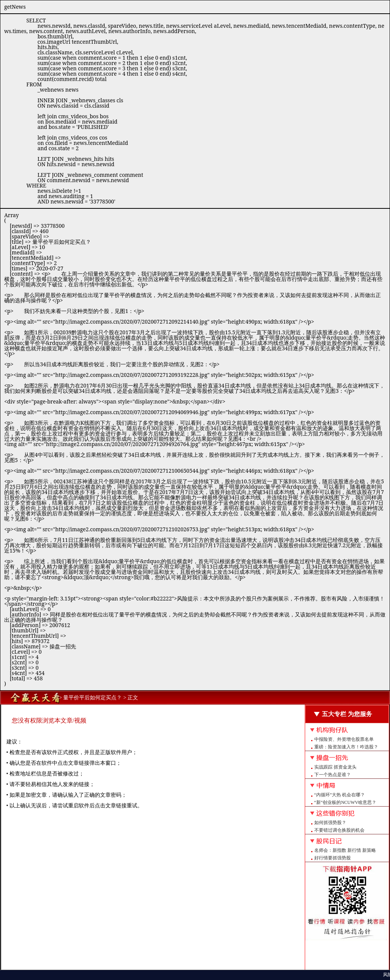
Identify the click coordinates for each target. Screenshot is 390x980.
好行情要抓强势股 (333, 858)
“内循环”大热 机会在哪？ (340, 795)
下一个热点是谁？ (333, 775)
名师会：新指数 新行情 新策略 (345, 850)
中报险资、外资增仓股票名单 (344, 739)
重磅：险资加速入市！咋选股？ (346, 747)
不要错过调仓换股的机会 (339, 830)
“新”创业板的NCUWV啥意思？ (345, 802)
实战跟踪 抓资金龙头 (335, 767)
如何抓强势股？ (330, 823)
